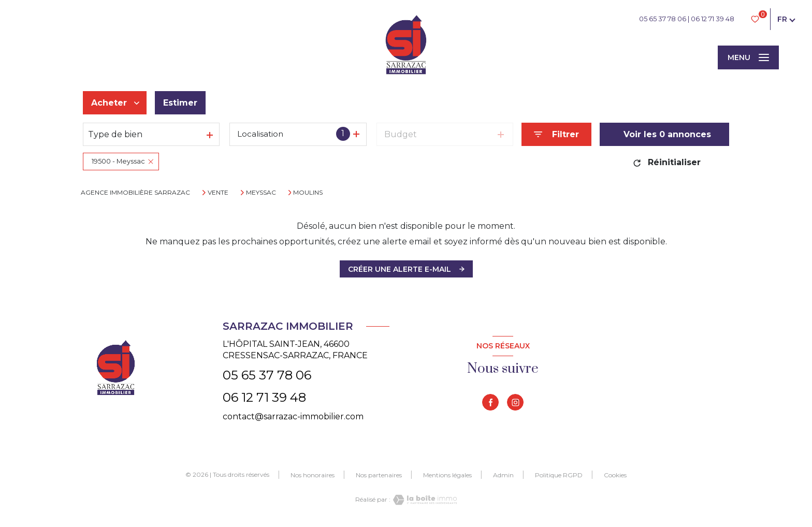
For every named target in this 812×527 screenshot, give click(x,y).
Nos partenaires (379, 475)
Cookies (615, 475)
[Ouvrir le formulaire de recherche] (556, 134)
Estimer (180, 103)
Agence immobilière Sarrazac (135, 192)
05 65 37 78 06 (663, 19)
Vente (218, 193)
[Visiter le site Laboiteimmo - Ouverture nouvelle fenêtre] (424, 500)
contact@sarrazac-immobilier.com (293, 416)
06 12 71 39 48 (713, 19)
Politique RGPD (559, 475)
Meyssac (261, 193)
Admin (503, 475)
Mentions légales (447, 475)
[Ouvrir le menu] (748, 57)
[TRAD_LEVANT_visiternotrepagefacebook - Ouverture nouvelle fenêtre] (490, 402)
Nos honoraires (313, 475)
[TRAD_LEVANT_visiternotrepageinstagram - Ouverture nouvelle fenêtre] (515, 402)
